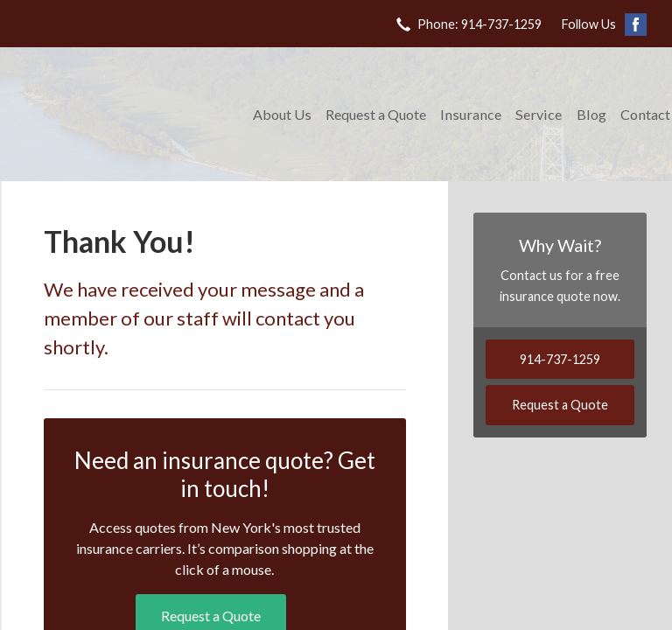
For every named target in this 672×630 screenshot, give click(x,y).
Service (539, 114)
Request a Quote (376, 114)
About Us (282, 114)
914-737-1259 (560, 359)
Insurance (471, 114)
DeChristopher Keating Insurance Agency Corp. (124, 114)
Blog (591, 114)
